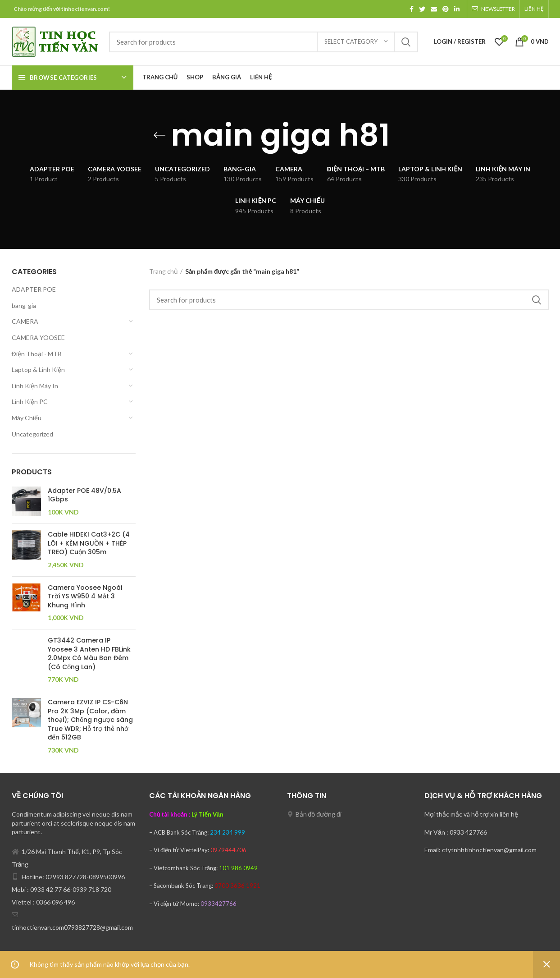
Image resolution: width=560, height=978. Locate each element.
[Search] (264, 42)
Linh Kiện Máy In (35, 386)
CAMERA (25, 321)
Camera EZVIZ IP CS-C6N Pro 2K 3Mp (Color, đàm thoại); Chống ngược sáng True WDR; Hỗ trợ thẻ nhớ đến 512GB (90, 720)
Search (406, 42)
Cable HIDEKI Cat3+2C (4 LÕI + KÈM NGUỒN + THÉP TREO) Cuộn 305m (89, 543)
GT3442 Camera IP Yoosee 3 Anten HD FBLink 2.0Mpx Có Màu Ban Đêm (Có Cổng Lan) (89, 654)
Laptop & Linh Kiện (38, 370)
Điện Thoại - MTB (37, 354)
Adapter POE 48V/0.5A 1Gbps (84, 495)
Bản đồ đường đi (319, 814)
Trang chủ (164, 271)
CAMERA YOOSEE (38, 337)
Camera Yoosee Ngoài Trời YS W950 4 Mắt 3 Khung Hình (85, 597)
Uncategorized (32, 434)
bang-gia (24, 305)
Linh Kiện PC (30, 402)
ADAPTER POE (34, 289)
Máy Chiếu (27, 418)
